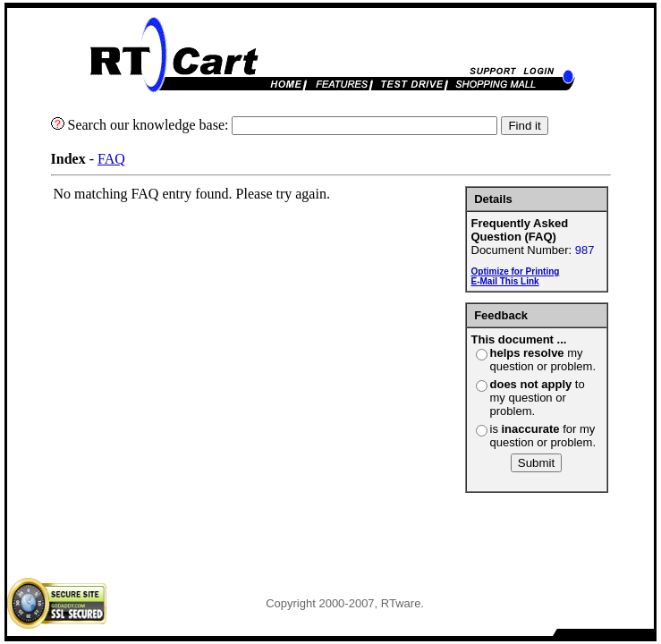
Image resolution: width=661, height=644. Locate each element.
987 (585, 250)
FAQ (111, 159)
